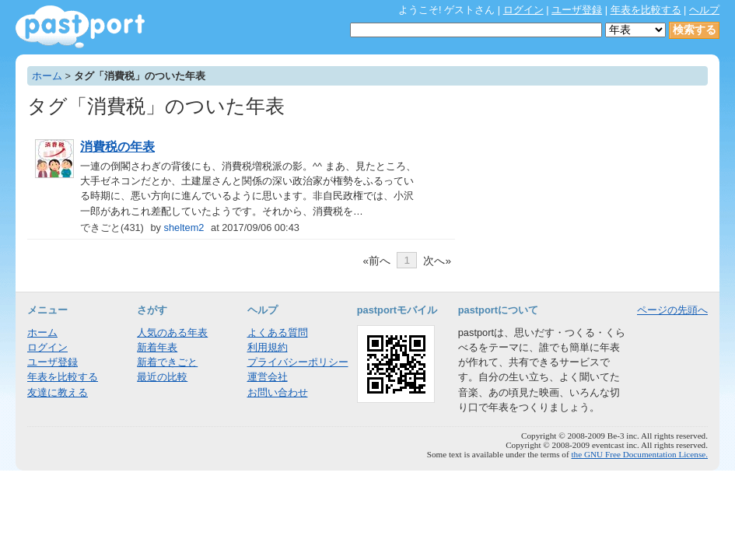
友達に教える (58, 392)
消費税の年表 (117, 147)
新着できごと (167, 362)
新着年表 (157, 347)
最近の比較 (162, 377)
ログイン (523, 10)
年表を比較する (646, 10)
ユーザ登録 (577, 10)
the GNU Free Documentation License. (639, 454)
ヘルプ (704, 10)
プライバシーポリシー (298, 362)
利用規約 (268, 347)
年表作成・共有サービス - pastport (80, 27)
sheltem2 (184, 227)
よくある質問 (278, 332)
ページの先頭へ (672, 310)
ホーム (47, 76)
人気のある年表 (172, 332)
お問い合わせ (278, 392)
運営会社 (268, 377)
